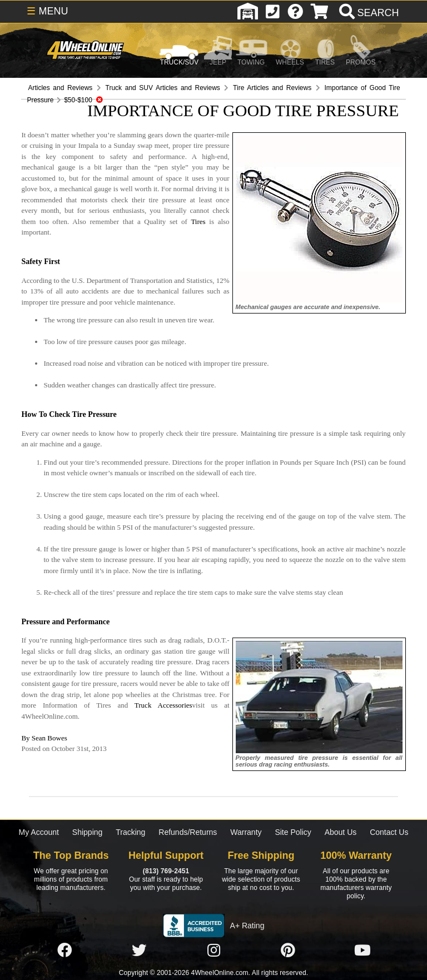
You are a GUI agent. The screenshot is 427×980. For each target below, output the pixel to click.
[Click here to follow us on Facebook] (64, 951)
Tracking (130, 832)
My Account (39, 832)
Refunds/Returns (188, 832)
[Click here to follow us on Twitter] (139, 951)
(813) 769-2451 (166, 871)
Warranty (246, 832)
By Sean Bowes (44, 738)
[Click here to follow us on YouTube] (363, 951)
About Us (341, 832)
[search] (368, 13)
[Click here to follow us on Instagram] (213, 951)
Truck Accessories (163, 705)
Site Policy (293, 832)
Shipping (88, 832)
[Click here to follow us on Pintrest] (288, 951)
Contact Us (389, 832)
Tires (198, 222)
